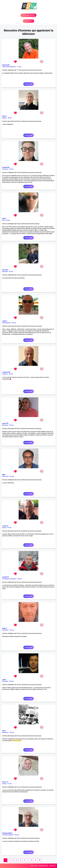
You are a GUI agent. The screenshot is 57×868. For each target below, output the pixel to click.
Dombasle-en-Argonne (9, 579)
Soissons (5, 169)
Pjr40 (4, 219)
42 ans (11, 169)
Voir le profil (28, 84)
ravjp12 (5, 321)
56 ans (8, 220)
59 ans (9, 528)
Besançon (5, 732)
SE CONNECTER (28, 21)
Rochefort (5, 630)
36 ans (20, 579)
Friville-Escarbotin (8, 835)
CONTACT (52, 866)
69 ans (14, 323)
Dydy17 (5, 628)
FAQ (32, 866)
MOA (4, 475)
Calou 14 (5, 782)
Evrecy (4, 784)
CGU (36, 866)
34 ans (12, 681)
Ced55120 (6, 577)
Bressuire (5, 425)
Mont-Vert (5, 476)
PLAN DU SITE (43, 866)
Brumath (5, 272)
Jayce (4, 679)
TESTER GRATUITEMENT (29, 15)
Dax (3, 220)
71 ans (19, 67)
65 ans (12, 476)
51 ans (10, 784)
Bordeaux (5, 681)
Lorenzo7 (5, 526)
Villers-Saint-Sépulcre (9, 67)
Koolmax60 (6, 65)
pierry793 (5, 423)
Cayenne (5, 374)
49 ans (12, 732)
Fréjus (4, 528)
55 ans (10, 118)
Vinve (4, 731)
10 (39, 860)
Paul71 (4, 116)
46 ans (11, 374)
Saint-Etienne (6, 323)
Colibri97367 (6, 372)
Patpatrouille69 (7, 833)
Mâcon (4, 118)
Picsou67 (5, 270)
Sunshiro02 (6, 167)
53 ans (12, 630)
